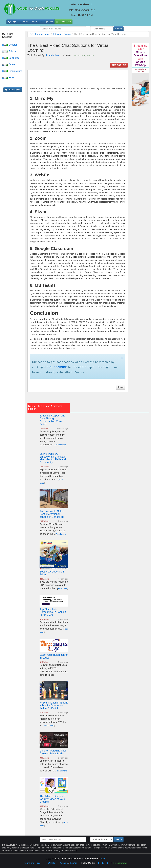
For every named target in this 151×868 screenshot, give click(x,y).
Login (64, 863)
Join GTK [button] (24, 22)
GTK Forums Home (40, 34)
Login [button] (12, 22)
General (9, 45)
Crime (8, 64)
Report (121, 387)
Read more (61, 445)
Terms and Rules (32, 863)
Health (9, 78)
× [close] (122, 358)
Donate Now (119, 863)
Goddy (102, 859)
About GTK (37, 22)
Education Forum (62, 34)
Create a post (13, 90)
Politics (9, 51)
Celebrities (11, 58)
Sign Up (73, 863)
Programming (12, 71)
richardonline (52, 55)
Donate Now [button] (63, 22)
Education (57, 406)
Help (49, 22)
